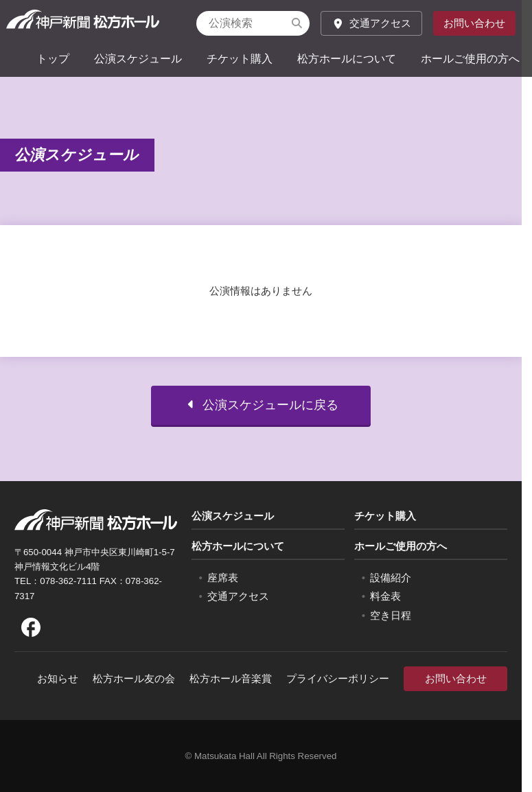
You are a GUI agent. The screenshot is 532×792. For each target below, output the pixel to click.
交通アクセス (371, 23)
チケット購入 (240, 59)
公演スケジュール (138, 59)
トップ (53, 59)
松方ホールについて (347, 59)
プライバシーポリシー (338, 678)
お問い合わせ (474, 23)
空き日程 (391, 615)
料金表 (385, 596)
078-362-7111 (68, 581)
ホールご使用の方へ (470, 59)
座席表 (223, 578)
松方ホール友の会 (134, 678)
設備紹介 (391, 578)
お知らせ (58, 678)
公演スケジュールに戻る (261, 420)
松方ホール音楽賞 (231, 678)
